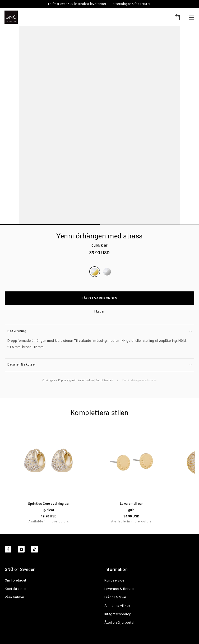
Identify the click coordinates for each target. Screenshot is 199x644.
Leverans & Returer (120, 589)
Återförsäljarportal (119, 623)
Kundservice (114, 580)
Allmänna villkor (117, 606)
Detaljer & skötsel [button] (99, 365)
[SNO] (11, 17)
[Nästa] (191, 17)
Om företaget (16, 580)
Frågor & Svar (115, 597)
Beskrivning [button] (99, 331)
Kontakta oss (16, 589)
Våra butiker (15, 597)
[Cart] (175, 17)
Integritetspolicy (118, 614)
